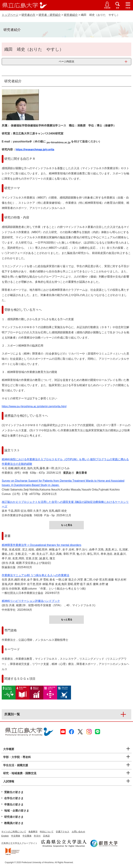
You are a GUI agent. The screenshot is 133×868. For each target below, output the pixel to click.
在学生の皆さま (14, 798)
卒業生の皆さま (14, 805)
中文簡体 (16, 836)
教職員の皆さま (14, 823)
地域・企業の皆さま (17, 811)
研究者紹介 (71, 15)
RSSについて (47, 832)
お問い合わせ (78, 832)
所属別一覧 (12, 714)
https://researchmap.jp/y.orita (35, 149)
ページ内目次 (66, 61)
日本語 (46, 836)
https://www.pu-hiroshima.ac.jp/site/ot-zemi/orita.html (34, 406)
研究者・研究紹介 (50, 15)
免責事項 (33, 832)
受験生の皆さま (14, 792)
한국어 (37, 836)
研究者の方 (28, 15)
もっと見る (67, 525)
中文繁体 (27, 836)
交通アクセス (63, 832)
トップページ (10, 15)
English (5, 836)
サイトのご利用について (14, 832)
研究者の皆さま (14, 817)
